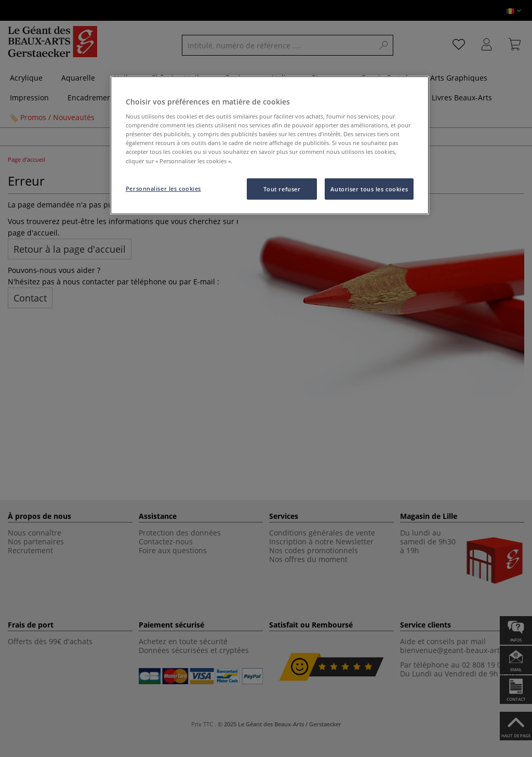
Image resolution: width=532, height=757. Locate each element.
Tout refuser (282, 189)
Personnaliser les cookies (163, 188)
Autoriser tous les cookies (369, 189)
